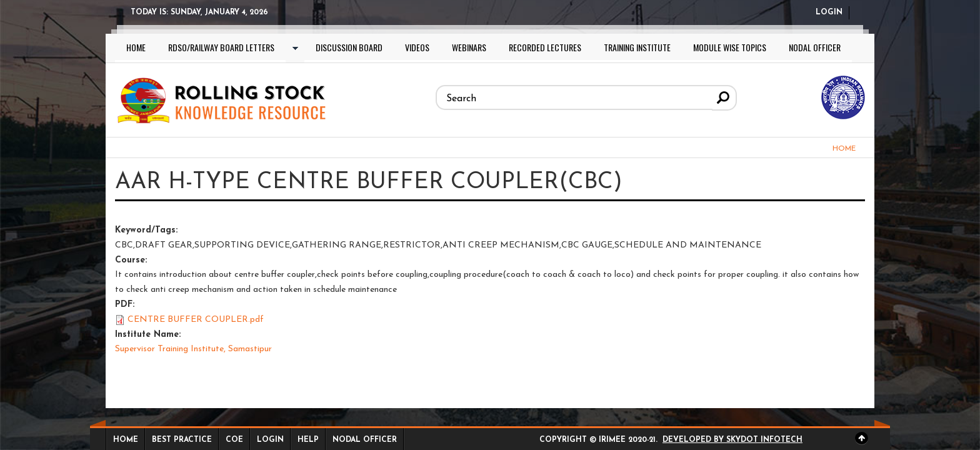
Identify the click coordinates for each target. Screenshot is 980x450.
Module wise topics (730, 47)
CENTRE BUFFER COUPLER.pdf (196, 320)
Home (136, 47)
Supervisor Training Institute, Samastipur (193, 349)
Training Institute (637, 47)
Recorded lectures (545, 47)
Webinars (469, 47)
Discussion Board (349, 47)
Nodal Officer (815, 47)
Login (829, 12)
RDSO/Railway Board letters (221, 47)
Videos (417, 47)
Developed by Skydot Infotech (732, 440)
